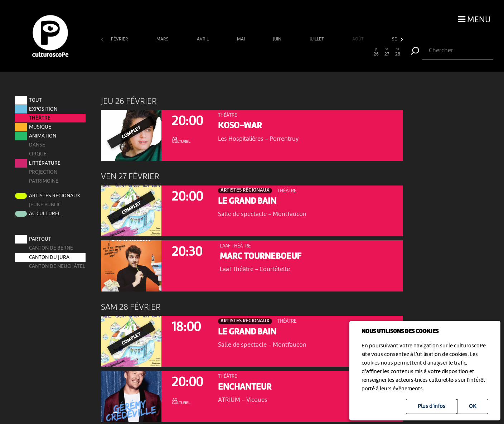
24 (355, 52)
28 (398, 52)
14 (246, 52)
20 (311, 52)
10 (203, 52)
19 (301, 52)
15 (257, 52)
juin (278, 39)
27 (387, 52)
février (120, 39)
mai (241, 39)
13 (236, 52)
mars (163, 39)
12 (225, 52)
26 (376, 52)
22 (333, 52)
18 (290, 52)
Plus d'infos (432, 406)
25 (365, 52)
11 (214, 52)
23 (343, 52)
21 (322, 52)
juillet (317, 39)
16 (268, 52)
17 (279, 52)
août (358, 39)
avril (203, 39)
